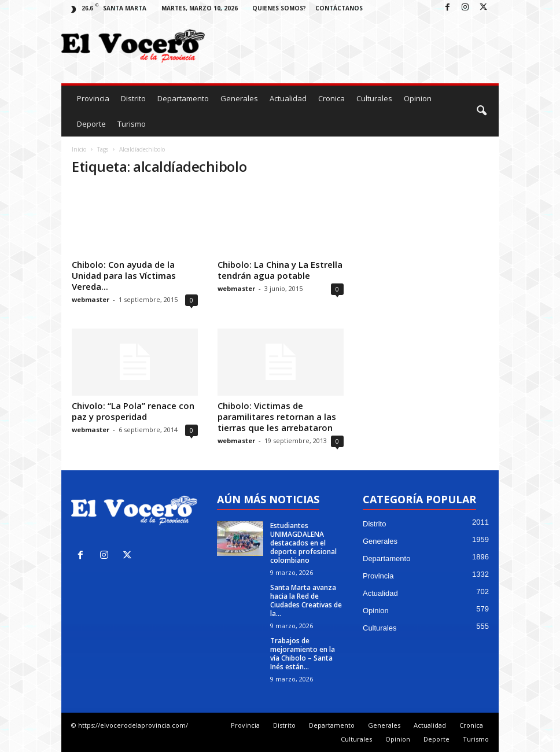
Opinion (418, 98)
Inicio (79, 149)
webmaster (91, 299)
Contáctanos (339, 8)
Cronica (331, 98)
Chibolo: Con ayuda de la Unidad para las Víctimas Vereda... (124, 275)
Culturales (374, 98)
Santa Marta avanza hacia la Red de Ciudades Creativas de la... (306, 600)
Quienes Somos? (279, 8)
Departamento (183, 98)
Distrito (133, 98)
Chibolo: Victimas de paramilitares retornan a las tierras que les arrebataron (277, 416)
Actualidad (288, 98)
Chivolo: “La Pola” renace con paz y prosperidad (133, 411)
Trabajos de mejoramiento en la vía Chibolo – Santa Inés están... (303, 654)
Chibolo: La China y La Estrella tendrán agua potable (280, 270)
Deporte (91, 124)
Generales (239, 98)
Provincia (93, 98)
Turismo (132, 124)
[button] (481, 111)
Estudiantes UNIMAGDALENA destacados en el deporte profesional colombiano (303, 543)
